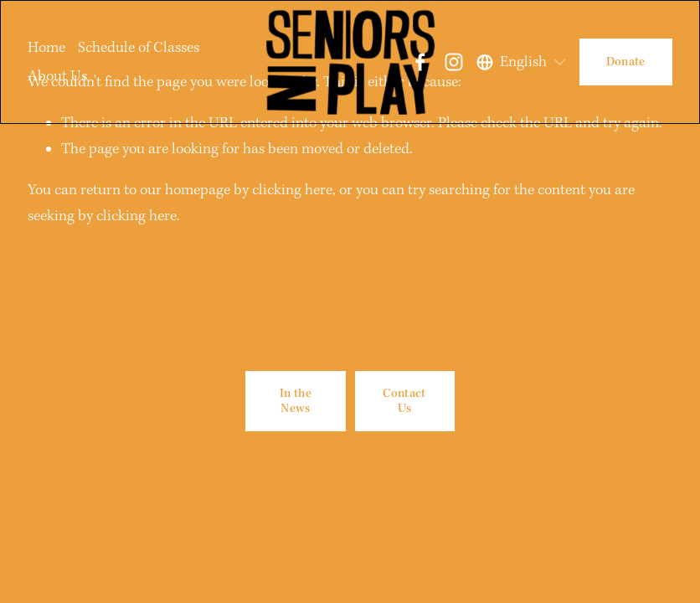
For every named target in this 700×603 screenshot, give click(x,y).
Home (46, 47)
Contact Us (404, 401)
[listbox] (522, 62)
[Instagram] (454, 62)
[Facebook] (420, 62)
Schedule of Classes (139, 47)
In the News (296, 401)
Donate (626, 62)
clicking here (292, 190)
